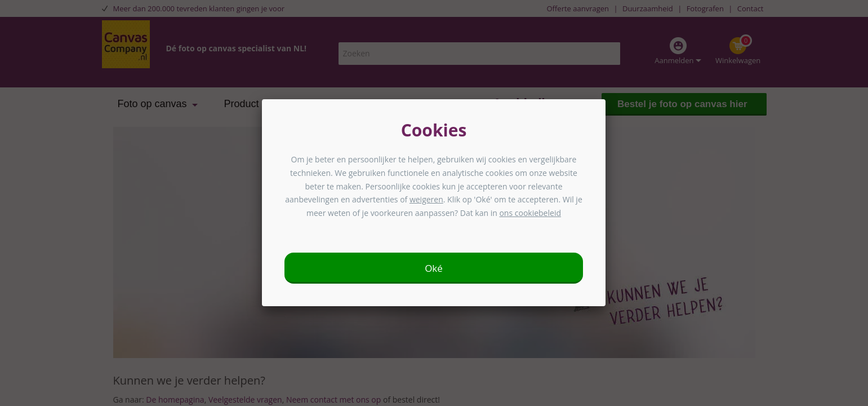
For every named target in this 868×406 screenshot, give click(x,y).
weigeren (426, 199)
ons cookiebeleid (530, 213)
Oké (434, 268)
